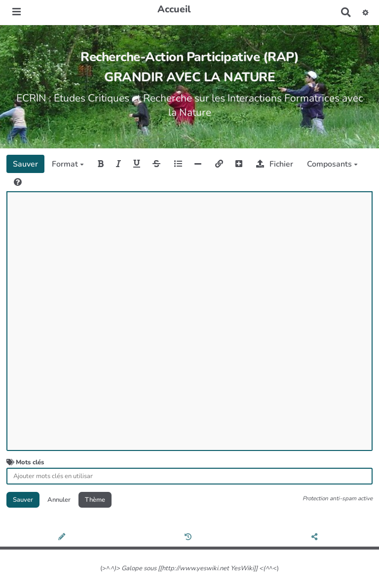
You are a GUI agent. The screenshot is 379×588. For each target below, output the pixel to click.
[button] (365, 12)
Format (68, 164)
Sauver (25, 164)
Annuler (59, 500)
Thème (95, 500)
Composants (332, 164)
